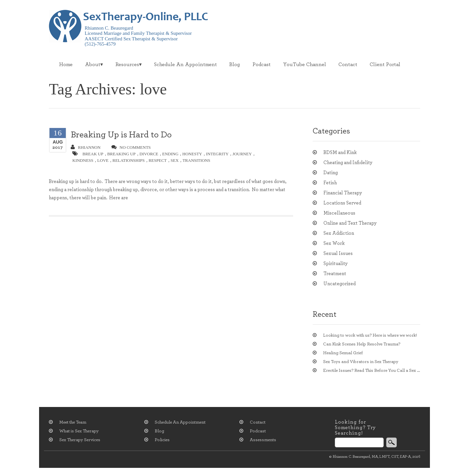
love (103, 160)
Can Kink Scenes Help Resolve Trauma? (362, 344)
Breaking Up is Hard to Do (121, 135)
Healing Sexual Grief (343, 353)
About (93, 64)
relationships (128, 160)
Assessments (263, 440)
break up (93, 154)
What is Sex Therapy (79, 431)
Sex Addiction (339, 233)
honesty (192, 154)
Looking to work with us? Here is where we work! (370, 335)
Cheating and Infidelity (348, 163)
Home (66, 64)
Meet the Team (73, 422)
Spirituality (336, 264)
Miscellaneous (339, 213)
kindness (83, 160)
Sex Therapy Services (80, 440)
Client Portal (385, 64)
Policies (162, 440)
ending (170, 154)
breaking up (121, 154)
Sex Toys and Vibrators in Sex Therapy (361, 362)
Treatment (335, 274)
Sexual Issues (338, 253)
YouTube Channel (305, 64)
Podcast (262, 64)
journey (242, 154)
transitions (196, 160)
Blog (235, 64)
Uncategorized (340, 284)
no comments (131, 147)
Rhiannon (85, 147)
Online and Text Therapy (350, 223)
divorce (149, 154)
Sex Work (334, 243)
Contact (348, 64)
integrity (217, 154)
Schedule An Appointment (185, 64)
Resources (127, 64)
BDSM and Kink (340, 153)
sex (175, 160)
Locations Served (342, 203)
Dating (331, 173)
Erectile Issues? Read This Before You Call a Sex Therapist (372, 371)
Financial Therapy (343, 193)
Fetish (330, 183)
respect (158, 160)
